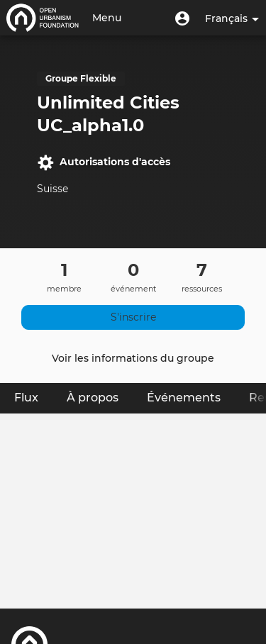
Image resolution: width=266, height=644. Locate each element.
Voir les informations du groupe (133, 358)
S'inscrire (133, 317)
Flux (33, 397)
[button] (182, 18)
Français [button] (232, 18)
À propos (93, 398)
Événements (184, 398)
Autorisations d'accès (104, 162)
